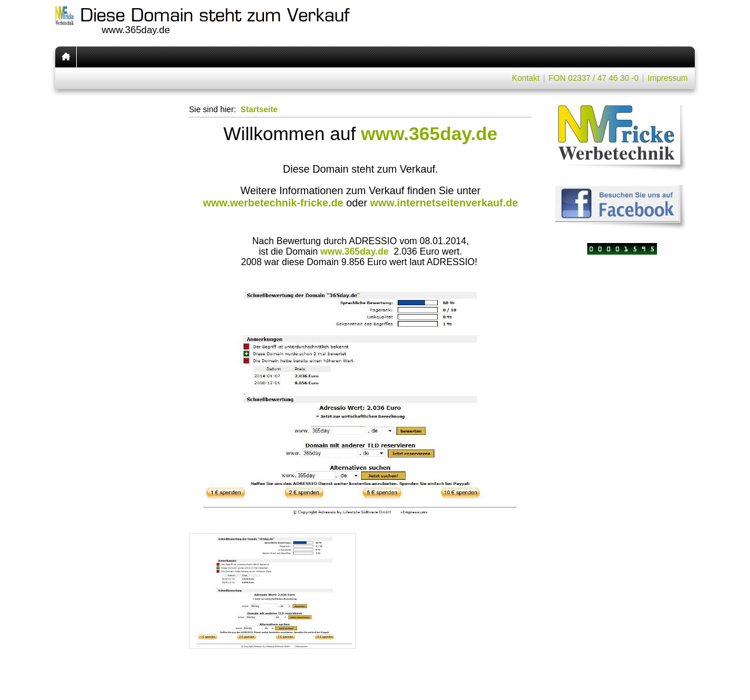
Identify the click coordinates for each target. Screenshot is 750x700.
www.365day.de (429, 134)
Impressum (668, 78)
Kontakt (526, 78)
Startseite (259, 109)
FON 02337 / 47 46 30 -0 (593, 78)
